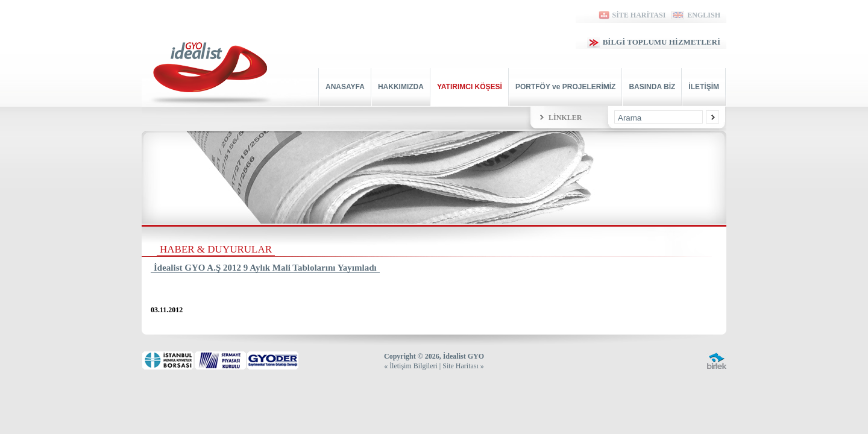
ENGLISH (696, 15)
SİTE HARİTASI (631, 15)
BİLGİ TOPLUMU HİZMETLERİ (654, 42)
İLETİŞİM (704, 87)
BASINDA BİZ (652, 87)
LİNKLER (565, 118)
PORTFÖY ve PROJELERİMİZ (565, 87)
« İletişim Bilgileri (411, 366)
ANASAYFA (345, 87)
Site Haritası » (463, 366)
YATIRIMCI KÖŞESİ (470, 87)
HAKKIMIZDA (401, 87)
